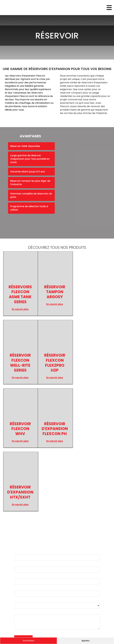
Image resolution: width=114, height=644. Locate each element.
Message (19, 548)
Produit (18, 536)
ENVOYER (23, 574)
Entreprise (20, 512)
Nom (17, 488)
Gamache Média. (15, 631)
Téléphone (21, 524)
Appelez (86, 641)
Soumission (29, 641)
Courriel (19, 500)
